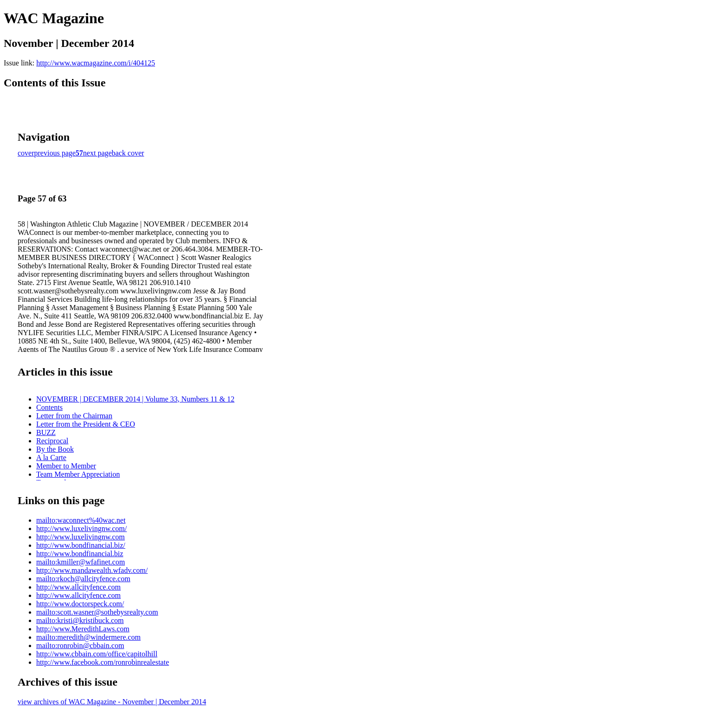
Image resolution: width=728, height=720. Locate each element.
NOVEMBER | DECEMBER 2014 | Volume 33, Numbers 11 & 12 (135, 399)
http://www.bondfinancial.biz (80, 554)
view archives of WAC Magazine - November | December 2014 (112, 702)
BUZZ (46, 432)
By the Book (55, 449)
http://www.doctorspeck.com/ (80, 604)
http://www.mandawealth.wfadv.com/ (92, 570)
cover (26, 153)
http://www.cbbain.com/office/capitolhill (97, 654)
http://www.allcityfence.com (78, 587)
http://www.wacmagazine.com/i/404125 (96, 63)
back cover (128, 153)
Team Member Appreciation (78, 474)
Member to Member (66, 466)
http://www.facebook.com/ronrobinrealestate (103, 662)
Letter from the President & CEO (86, 424)
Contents (49, 407)
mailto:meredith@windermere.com (88, 637)
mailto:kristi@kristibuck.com (80, 620)
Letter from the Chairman (74, 416)
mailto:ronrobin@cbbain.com (80, 645)
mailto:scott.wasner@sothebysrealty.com (97, 612)
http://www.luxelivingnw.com (81, 537)
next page (97, 153)
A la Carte (51, 457)
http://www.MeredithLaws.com (83, 629)
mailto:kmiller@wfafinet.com (81, 562)
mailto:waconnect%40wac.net (81, 520)
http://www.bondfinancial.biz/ (81, 545)
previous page (55, 153)
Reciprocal (52, 441)
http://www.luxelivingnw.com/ (81, 529)
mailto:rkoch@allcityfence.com (83, 579)
